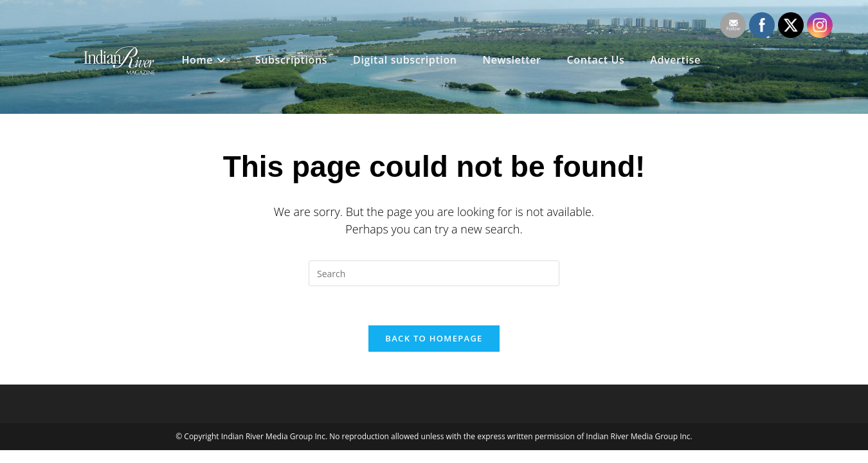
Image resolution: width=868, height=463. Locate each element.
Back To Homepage (434, 338)
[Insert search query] (434, 273)
